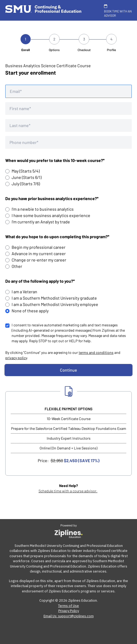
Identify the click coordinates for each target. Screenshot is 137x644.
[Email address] (68, 91)
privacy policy (16, 358)
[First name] (68, 109)
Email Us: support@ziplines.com (69, 616)
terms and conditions (96, 352)
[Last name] (68, 125)
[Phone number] (68, 142)
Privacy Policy (69, 611)
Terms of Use (68, 606)
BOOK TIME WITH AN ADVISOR (118, 11)
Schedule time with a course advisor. (68, 491)
